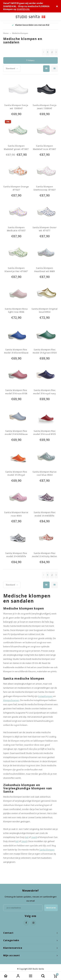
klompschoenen (11, 700)
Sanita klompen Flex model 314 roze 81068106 (16, 392)
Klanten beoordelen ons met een (30, 25)
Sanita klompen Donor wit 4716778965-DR (45, 229)
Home (6, 33)
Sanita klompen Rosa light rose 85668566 (16, 310)
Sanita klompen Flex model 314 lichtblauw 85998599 (16, 433)
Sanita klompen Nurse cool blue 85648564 (44, 473)
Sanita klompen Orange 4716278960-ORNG (16, 188)
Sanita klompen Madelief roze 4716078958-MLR (45, 147)
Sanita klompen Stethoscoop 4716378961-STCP (45, 188)
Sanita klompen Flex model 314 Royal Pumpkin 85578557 (16, 473)
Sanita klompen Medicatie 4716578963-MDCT (16, 229)
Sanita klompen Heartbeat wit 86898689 (45, 270)
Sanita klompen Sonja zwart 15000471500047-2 (44, 107)
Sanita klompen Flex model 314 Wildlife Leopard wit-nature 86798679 (16, 555)
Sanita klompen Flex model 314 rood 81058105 (44, 433)
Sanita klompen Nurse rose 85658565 (16, 514)
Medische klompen (20, 33)
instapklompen (45, 696)
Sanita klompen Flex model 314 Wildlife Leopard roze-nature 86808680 (44, 514)
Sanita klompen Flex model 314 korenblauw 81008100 (16, 351)
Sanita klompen (47, 850)
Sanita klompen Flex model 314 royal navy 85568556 (45, 392)
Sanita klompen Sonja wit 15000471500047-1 (16, 107)
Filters (30, 60)
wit (27, 837)
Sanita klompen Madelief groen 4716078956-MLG (16, 147)
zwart (34, 837)
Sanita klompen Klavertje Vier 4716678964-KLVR (16, 270)
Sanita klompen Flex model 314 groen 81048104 (45, 351)
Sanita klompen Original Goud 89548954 (44, 310)
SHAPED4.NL (23, 9)
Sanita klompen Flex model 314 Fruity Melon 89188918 (45, 555)
